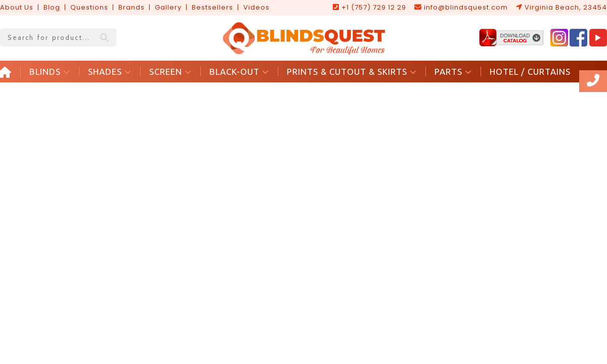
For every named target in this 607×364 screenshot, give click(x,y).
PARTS (453, 72)
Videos (256, 7)
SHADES (110, 72)
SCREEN (170, 72)
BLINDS (50, 72)
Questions (89, 7)
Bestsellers (212, 7)
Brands (132, 7)
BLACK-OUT (239, 72)
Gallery (168, 7)
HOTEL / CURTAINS (530, 72)
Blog (52, 7)
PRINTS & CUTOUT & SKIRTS (352, 72)
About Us (17, 7)
